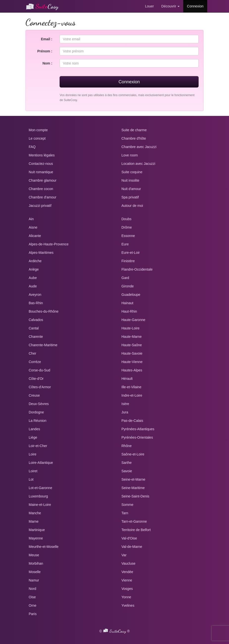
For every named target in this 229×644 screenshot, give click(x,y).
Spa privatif (130, 197)
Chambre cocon (41, 189)
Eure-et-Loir (131, 253)
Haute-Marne (132, 337)
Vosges (127, 589)
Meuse (34, 555)
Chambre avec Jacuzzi (139, 147)
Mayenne (36, 538)
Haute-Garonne (133, 320)
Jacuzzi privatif (40, 206)
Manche (35, 513)
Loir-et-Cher (38, 446)
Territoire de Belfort (136, 530)
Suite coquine (132, 172)
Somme (127, 505)
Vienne (127, 580)
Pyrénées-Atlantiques (138, 429)
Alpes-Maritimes (41, 253)
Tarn (125, 513)
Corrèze (35, 362)
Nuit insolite (130, 180)
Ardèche (35, 261)
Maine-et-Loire (40, 505)
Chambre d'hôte (134, 138)
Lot (31, 479)
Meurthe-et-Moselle (44, 547)
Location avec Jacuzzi (138, 164)
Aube (33, 278)
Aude (33, 286)
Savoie (127, 471)
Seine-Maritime (133, 488)
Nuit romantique (41, 172)
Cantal (34, 328)
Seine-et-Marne (133, 479)
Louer (149, 6)
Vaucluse (128, 563)
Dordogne (36, 412)
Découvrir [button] (170, 6)
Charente (36, 337)
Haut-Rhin (129, 311)
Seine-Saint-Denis (135, 496)
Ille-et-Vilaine (131, 387)
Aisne (33, 227)
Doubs (126, 219)
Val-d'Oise (129, 538)
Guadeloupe (131, 295)
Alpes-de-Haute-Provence (49, 244)
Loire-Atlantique (41, 463)
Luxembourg (38, 496)
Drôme (127, 227)
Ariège (34, 269)
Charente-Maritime (43, 345)
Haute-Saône (132, 345)
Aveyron (35, 295)
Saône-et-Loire (133, 454)
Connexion (195, 6)
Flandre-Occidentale (137, 269)
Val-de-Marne (132, 547)
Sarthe (126, 463)
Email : (46, 39)
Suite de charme (134, 130)
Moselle (35, 572)
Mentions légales (42, 155)
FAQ (32, 147)
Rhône (126, 446)
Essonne (128, 236)
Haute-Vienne (132, 362)
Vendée (127, 572)
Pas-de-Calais (132, 421)
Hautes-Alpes (132, 370)
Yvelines (128, 605)
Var (124, 555)
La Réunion (38, 421)
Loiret (33, 471)
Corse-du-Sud (39, 370)
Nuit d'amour (131, 189)
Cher (32, 353)
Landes (34, 429)
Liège (33, 437)
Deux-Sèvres (39, 404)
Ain (31, 219)
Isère (125, 404)
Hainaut (127, 303)
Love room (130, 155)
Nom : (47, 63)
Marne (34, 521)
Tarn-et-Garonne (134, 521)
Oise (32, 597)
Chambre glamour (43, 180)
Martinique (37, 530)
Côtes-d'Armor (40, 387)
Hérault (127, 379)
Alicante (35, 236)
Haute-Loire (130, 328)
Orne (33, 605)
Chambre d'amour (43, 197)
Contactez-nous (41, 164)
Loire (33, 454)
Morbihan (36, 563)
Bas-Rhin (36, 303)
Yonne (126, 597)
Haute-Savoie (132, 353)
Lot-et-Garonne (40, 488)
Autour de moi (132, 206)
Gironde (128, 286)
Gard (125, 278)
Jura (125, 412)
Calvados (36, 320)
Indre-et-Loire (132, 395)
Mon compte (38, 130)
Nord (32, 589)
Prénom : (45, 51)
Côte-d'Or (36, 379)
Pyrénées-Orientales (137, 437)
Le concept (37, 138)
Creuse (34, 395)
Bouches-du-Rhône (44, 311)
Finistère (128, 261)
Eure (125, 244)
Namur (34, 580)
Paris (33, 614)
